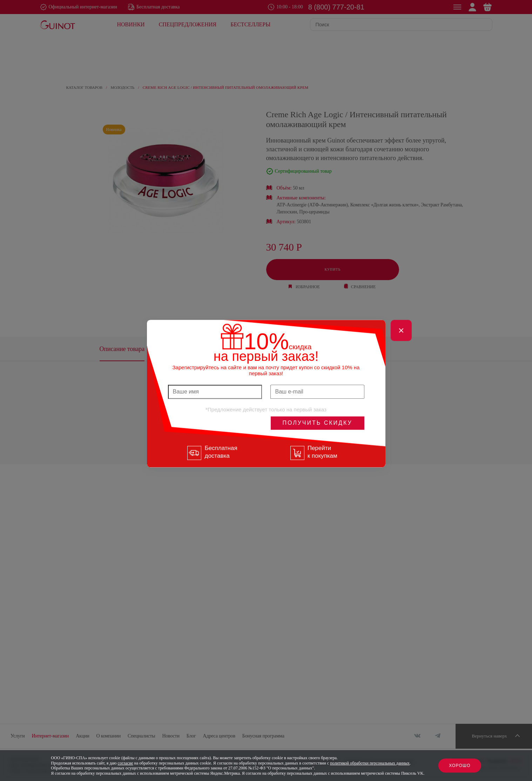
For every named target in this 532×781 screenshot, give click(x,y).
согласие (126, 763)
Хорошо (460, 766)
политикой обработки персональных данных (370, 763)
